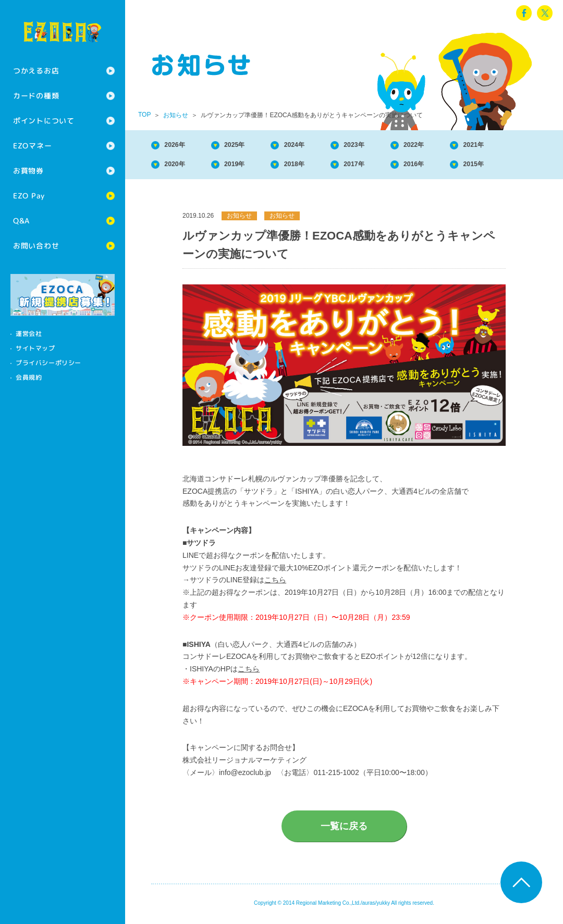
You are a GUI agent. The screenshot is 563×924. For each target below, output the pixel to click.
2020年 (180, 167)
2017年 (386, 167)
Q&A (21, 221)
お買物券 (28, 171)
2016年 (455, 167)
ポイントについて (44, 121)
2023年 (386, 146)
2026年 (180, 146)
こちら (275, 584)
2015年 (523, 167)
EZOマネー (32, 146)
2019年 (249, 167)
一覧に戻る (344, 830)
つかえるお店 (36, 71)
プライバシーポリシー (48, 363)
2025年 (249, 146)
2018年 (317, 167)
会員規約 (29, 377)
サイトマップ (35, 348)
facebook (524, 13)
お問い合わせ (36, 246)
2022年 (455, 146)
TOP (144, 115)
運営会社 (29, 334)
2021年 (523, 146)
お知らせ (176, 115)
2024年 (317, 146)
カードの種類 (36, 96)
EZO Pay (29, 196)
